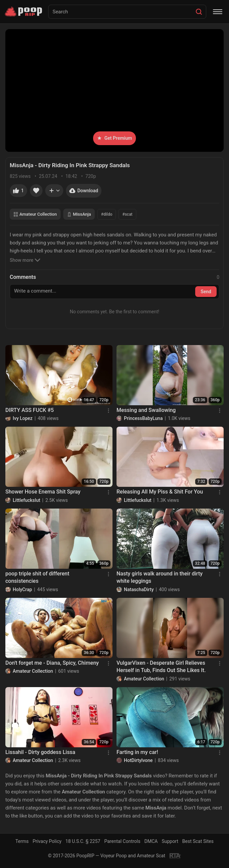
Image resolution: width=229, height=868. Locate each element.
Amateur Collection (35, 214)
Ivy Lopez (23, 418)
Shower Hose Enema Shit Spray (43, 492)
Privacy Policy (47, 841)
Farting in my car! (137, 752)
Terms (22, 841)
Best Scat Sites (198, 841)
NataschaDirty (139, 589)
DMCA (151, 841)
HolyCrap (22, 589)
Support (170, 841)
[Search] (199, 12)
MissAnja (79, 214)
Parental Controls (122, 841)
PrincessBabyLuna (143, 418)
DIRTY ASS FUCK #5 (30, 410)
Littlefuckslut (26, 500)
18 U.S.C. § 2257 (83, 841)
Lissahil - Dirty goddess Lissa (40, 752)
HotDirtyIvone (138, 760)
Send (206, 292)
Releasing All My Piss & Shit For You (160, 492)
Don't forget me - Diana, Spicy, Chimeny (52, 663)
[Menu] (218, 12)
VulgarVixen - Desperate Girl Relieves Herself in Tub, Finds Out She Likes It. (161, 667)
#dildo (107, 214)
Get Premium (115, 138)
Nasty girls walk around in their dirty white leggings (160, 577)
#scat (127, 214)
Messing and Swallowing (146, 410)
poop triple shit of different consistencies (37, 577)
